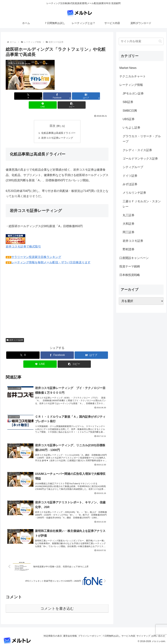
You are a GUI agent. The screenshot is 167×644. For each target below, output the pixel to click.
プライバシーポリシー (79, 634)
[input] (141, 41)
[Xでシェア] (23, 96)
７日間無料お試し (103, 634)
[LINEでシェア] (74, 96)
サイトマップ (140, 634)
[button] (92, 96)
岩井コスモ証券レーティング (57, 129)
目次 (53, 117)
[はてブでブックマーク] (57, 96)
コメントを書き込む (57, 607)
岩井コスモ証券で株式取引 (23, 238)
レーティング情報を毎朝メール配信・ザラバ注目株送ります (51, 254)
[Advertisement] (33, 295)
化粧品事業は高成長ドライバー (58, 124)
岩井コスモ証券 (15, 332)
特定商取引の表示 (38, 634)
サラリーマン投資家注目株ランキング (36, 249)
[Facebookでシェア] (40, 96)
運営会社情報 (58, 634)
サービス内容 (123, 634)
